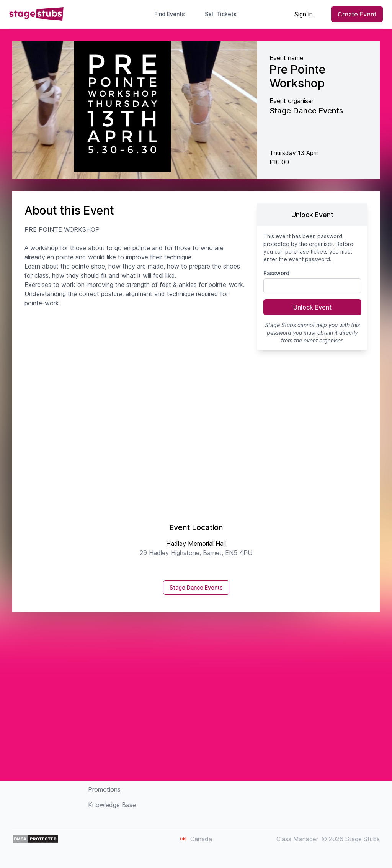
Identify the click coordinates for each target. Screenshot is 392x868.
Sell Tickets (224, 14)
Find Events (170, 14)
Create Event (357, 14)
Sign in (304, 14)
